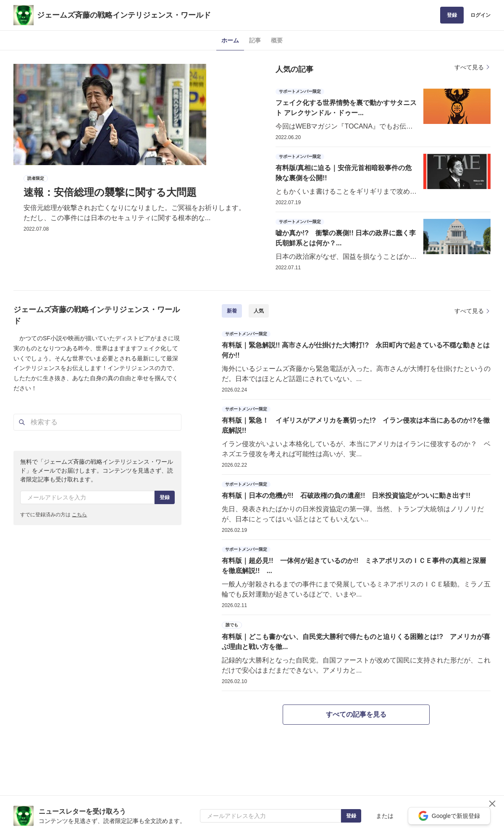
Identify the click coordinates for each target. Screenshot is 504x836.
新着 (232, 311)
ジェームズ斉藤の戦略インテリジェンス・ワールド (124, 15)
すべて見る (472, 67)
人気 (259, 311)
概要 (277, 40)
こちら (79, 515)
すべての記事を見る (356, 714)
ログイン (480, 15)
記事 (255, 40)
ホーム (230, 40)
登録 (452, 15)
